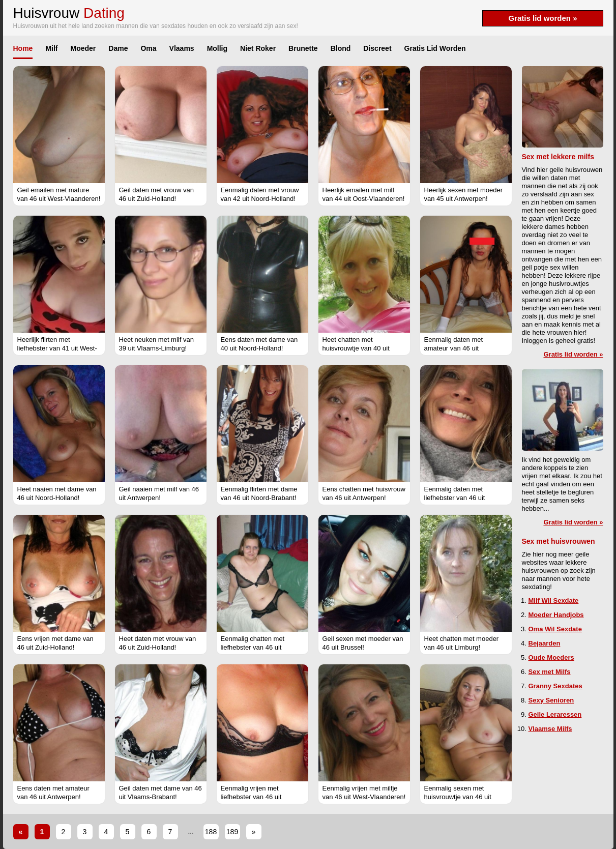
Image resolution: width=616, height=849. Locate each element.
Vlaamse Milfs (550, 729)
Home (23, 48)
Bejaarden (545, 643)
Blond (341, 48)
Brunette (303, 48)
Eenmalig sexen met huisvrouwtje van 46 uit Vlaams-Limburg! (458, 797)
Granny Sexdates (555, 686)
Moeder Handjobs (556, 615)
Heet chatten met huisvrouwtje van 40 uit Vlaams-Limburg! (356, 348)
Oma (148, 48)
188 (211, 832)
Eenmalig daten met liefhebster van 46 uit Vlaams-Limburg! (455, 498)
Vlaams (182, 48)
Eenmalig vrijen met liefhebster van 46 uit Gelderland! (251, 797)
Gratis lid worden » (542, 18)
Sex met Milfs (550, 672)
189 (232, 832)
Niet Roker (258, 48)
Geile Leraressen (555, 714)
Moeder (83, 48)
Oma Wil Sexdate (555, 629)
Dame (118, 48)
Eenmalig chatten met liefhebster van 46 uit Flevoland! (253, 647)
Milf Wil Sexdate (554, 601)
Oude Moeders (551, 657)
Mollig (217, 48)
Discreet (377, 48)
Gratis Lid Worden (435, 48)
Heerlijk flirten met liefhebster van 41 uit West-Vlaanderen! (57, 348)
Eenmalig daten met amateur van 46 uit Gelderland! (454, 348)
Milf (51, 48)
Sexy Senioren (551, 700)
